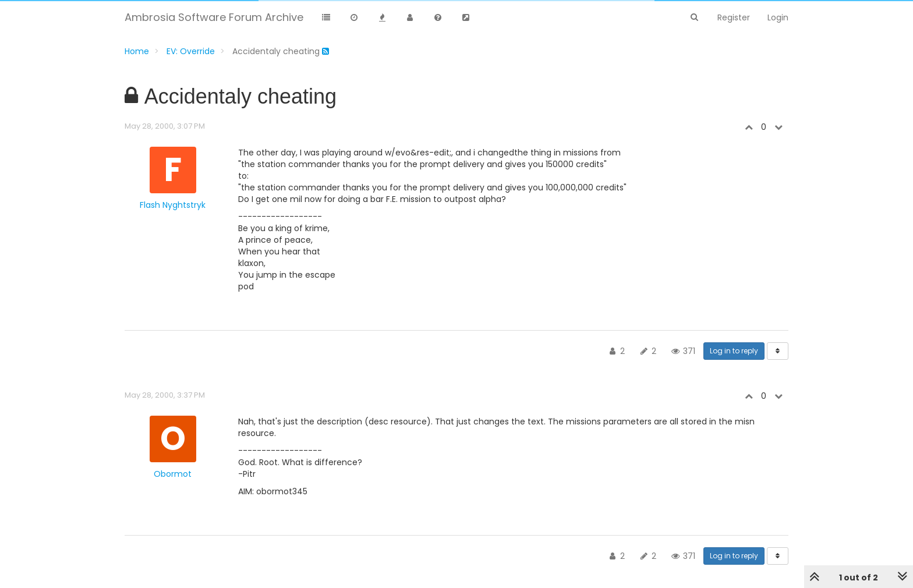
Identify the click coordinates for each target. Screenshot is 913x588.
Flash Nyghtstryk (173, 205)
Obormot (173, 474)
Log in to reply (734, 351)
